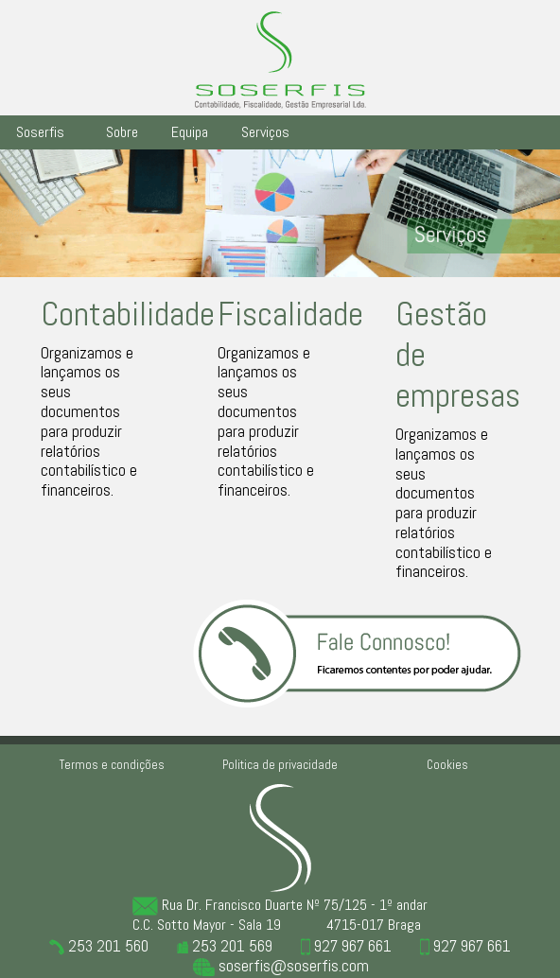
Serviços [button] (265, 132)
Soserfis (40, 132)
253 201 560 (99, 946)
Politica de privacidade (280, 765)
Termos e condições (112, 765)
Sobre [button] (122, 132)
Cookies (447, 765)
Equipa (190, 132)
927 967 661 (346, 946)
